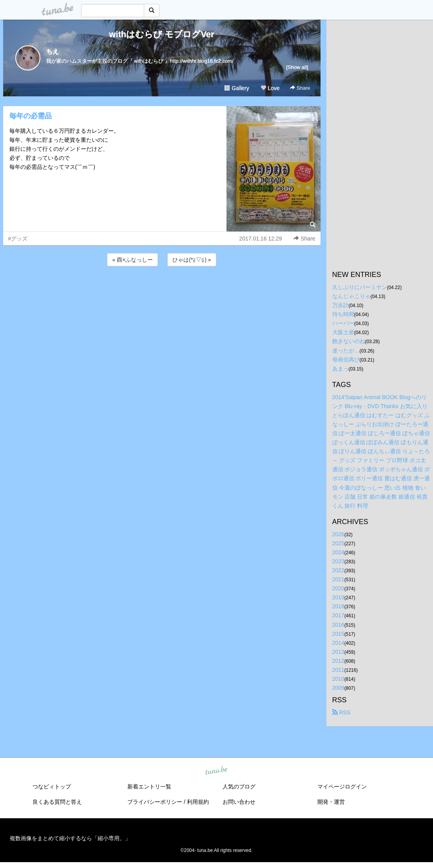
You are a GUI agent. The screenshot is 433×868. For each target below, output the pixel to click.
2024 (338, 552)
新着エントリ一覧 (149, 787)
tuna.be (216, 771)
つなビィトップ (52, 787)
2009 (338, 688)
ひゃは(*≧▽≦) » (192, 260)
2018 (338, 606)
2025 (338, 543)
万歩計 (341, 305)
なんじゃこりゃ (351, 296)
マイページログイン (342, 787)
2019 (338, 597)
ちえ (53, 52)
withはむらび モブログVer (161, 34)
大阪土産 (343, 332)
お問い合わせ (239, 802)
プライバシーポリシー (155, 802)
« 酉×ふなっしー (132, 260)
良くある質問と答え (57, 802)
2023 (338, 561)
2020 (338, 588)
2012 (338, 661)
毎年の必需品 (31, 116)
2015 (338, 634)
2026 (338, 534)
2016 (338, 625)
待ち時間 (343, 314)
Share (300, 88)
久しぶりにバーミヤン (360, 287)
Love (270, 88)
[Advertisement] (162, 289)
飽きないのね (349, 341)
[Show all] (297, 67)
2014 (338, 643)
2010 (338, 679)
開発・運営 (331, 802)
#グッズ (18, 239)
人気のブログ (239, 787)
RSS (342, 712)
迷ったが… (346, 351)
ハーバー (343, 323)
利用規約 (198, 802)
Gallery (237, 88)
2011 (338, 670)
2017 (338, 615)
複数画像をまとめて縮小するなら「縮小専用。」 (70, 838)
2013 (338, 652)
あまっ (341, 369)
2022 (338, 570)
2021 (338, 579)
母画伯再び (346, 360)
